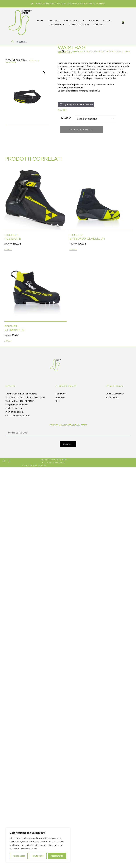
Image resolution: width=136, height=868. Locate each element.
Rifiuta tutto (38, 856)
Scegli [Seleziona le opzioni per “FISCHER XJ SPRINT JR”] (8, 341)
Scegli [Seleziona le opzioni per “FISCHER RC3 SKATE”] (8, 250)
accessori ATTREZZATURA (15, 60)
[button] (44, 73)
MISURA (66, 118)
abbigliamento (74, 21)
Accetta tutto (57, 856)
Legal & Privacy (114, 386)
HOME (40, 21)
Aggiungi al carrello (81, 129)
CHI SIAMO (54, 21)
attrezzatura (79, 25)
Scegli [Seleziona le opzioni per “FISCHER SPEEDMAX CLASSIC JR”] (73, 250)
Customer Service (66, 386)
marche (94, 21)
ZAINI (26, 61)
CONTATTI (99, 25)
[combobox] (34, 42)
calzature (57, 25)
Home (8, 59)
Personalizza (19, 856)
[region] (38, 845)
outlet (108, 21)
